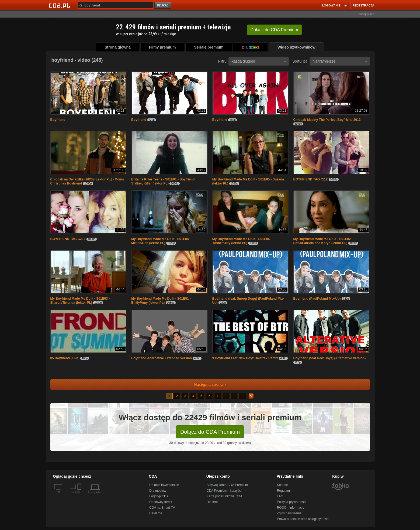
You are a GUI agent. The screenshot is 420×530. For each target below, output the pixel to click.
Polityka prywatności (292, 502)
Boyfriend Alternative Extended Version (162, 358)
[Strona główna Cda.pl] (60, 5)
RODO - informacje (291, 508)
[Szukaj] (116, 5)
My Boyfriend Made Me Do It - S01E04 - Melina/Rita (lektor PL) (161, 241)
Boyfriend (58, 120)
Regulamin (285, 491)
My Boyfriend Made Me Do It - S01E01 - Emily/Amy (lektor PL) (161, 301)
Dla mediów (158, 491)
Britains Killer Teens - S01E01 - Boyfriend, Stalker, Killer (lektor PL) (163, 181)
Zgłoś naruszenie (289, 513)
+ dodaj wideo (365, 14)
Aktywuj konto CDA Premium (227, 485)
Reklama (156, 513)
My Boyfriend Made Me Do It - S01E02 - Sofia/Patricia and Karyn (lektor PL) (323, 241)
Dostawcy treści (161, 502)
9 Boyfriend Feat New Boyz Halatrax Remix (245, 358)
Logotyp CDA (159, 496)
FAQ (280, 496)
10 (243, 396)
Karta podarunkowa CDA (225, 496)
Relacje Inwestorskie (164, 485)
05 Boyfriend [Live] (65, 358)
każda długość (259, 61)
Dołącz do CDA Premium (210, 432)
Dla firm (212, 502)
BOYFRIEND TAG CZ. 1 (68, 239)
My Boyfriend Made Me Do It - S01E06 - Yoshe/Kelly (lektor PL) (242, 241)
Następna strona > (206, 384)
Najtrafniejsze (340, 61)
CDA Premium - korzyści (224, 491)
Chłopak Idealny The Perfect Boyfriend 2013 (327, 120)
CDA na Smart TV (162, 508)
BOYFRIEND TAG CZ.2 (311, 179)
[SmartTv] (80, 495)
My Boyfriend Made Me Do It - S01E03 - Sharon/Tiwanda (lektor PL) (80, 301)
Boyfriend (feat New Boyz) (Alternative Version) (330, 358)
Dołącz (274, 30)
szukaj (163, 6)
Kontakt (282, 485)
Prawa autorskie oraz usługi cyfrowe (303, 519)
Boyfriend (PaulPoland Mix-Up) (317, 299)
